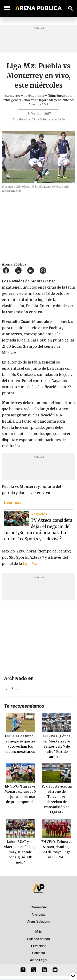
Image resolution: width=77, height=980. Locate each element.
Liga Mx (30, 564)
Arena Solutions (39, 921)
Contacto (39, 953)
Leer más (13, 502)
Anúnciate (39, 914)
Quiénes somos (38, 939)
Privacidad (39, 946)
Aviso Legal (38, 960)
